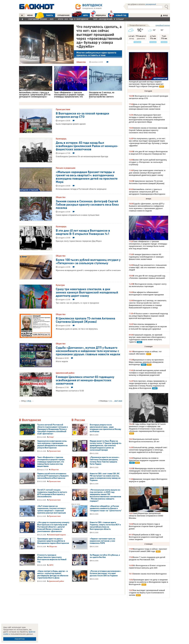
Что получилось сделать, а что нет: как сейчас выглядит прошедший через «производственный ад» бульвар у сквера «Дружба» (99, 36)
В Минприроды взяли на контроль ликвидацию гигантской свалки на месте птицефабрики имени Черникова (147, 471)
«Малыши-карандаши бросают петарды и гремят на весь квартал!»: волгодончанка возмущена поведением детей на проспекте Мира (87, 177)
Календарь (61, 139)
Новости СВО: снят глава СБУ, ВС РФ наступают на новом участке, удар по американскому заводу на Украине (105, 477)
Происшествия (63, 109)
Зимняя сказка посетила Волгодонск (150, 574)
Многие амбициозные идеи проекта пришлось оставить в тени (96, 54)
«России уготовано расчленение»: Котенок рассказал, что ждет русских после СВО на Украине (105, 573)
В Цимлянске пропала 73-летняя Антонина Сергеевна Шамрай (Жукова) (85, 320)
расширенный (151, 4)
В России (78, 420)
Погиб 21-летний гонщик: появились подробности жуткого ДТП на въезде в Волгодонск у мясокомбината (52, 493)
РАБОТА (44, 15)
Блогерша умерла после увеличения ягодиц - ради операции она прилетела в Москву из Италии (105, 428)
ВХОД (164, 15)
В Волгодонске (30, 420)
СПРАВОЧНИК (64, 15)
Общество (81, 62)
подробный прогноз (163, 25)
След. (29, 401)
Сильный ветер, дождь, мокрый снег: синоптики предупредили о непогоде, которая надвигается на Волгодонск (148, 450)
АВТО (80, 15)
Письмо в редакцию (66, 168)
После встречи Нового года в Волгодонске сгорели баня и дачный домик (146, 526)
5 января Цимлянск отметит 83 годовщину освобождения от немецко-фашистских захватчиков (85, 380)
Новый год (117, 15)
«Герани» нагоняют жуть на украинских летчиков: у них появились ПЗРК (102, 541)
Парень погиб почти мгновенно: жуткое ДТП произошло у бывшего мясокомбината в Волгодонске (53, 476)
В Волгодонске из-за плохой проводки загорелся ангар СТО (82, 115)
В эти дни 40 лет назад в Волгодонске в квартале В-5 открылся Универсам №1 (83, 232)
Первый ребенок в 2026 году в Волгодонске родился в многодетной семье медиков (146, 537)
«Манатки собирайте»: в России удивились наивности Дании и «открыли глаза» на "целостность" (106, 508)
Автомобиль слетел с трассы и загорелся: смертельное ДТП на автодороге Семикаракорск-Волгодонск (147, 192)
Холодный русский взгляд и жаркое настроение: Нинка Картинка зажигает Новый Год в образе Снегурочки (146, 84)
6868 (120, 401)
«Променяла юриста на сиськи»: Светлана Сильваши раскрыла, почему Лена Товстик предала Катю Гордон (105, 461)
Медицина (98, 15)
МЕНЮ (30, 15)
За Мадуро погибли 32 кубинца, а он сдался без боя (105, 556)
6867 (116, 401)
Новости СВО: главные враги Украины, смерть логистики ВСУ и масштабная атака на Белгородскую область (105, 526)
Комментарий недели (57, 535)
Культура (60, 285)
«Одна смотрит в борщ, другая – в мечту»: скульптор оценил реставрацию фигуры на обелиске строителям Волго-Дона (53, 574)
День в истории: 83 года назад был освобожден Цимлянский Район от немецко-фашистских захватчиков (87, 146)
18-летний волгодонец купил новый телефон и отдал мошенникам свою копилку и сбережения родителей (147, 373)
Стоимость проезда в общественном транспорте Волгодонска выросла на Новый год (52, 558)
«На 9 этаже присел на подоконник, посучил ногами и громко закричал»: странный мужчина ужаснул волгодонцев (52, 509)
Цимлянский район (65, 373)
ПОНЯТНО (20, 639)
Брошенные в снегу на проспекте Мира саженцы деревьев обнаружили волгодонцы (146, 362)
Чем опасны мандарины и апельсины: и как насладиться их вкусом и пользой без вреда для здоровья (148, 327)
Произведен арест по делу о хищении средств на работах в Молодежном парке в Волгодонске (53, 541)
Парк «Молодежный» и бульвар (108, 19)
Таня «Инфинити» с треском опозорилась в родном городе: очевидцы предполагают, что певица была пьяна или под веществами (51, 462)
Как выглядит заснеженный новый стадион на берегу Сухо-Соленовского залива (147, 593)
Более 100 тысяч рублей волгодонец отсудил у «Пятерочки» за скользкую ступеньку (88, 261)
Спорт (51, 437)
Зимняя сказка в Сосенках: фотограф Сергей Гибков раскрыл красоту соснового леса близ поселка (87, 204)
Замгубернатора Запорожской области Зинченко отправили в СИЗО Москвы (146, 516)
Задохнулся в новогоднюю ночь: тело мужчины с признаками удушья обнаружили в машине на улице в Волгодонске (52, 444)
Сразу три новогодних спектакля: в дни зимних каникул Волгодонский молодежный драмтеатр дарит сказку (87, 292)
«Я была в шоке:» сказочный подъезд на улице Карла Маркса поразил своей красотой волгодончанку (148, 316)
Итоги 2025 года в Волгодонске (73, 19)
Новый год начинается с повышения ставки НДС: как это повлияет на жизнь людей (148, 267)
